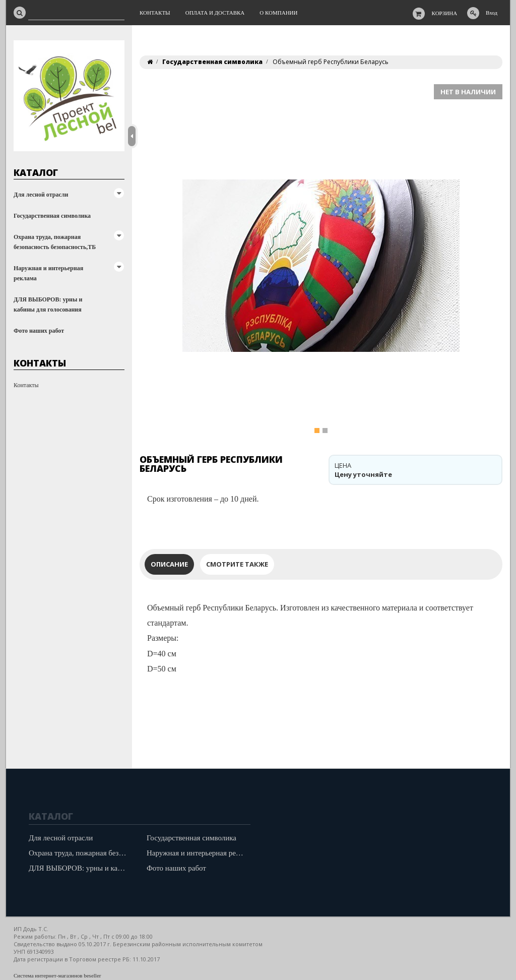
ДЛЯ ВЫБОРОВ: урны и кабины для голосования (48, 304)
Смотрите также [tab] (237, 564)
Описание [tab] (169, 564)
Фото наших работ (39, 331)
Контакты (26, 385)
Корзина (445, 13)
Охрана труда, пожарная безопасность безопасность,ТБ (55, 242)
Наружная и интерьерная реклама (48, 273)
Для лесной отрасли (41, 195)
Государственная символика (52, 216)
